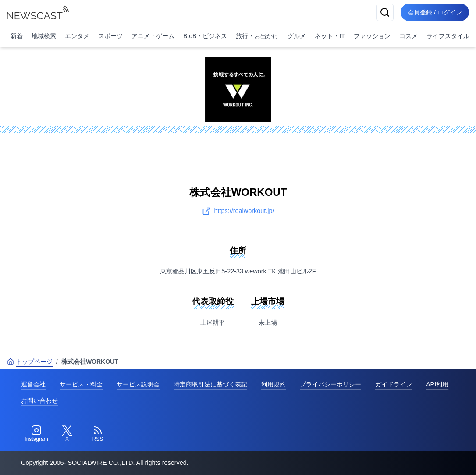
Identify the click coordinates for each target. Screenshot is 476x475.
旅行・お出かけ (257, 36)
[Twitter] (67, 434)
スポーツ (110, 36)
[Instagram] (36, 434)
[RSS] (98, 434)
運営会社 (33, 384)
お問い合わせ (39, 401)
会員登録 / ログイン (435, 12)
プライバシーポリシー (330, 384)
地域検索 (44, 36)
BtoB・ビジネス (205, 36)
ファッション (372, 36)
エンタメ (77, 36)
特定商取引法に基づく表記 (210, 384)
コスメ (409, 36)
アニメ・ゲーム (153, 36)
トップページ (30, 362)
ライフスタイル (448, 36)
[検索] (385, 12)
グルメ (297, 36)
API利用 (437, 384)
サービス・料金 (81, 384)
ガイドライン (394, 384)
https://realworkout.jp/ (238, 211)
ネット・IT (330, 36)
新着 (17, 36)
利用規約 (274, 384)
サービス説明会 (138, 384)
